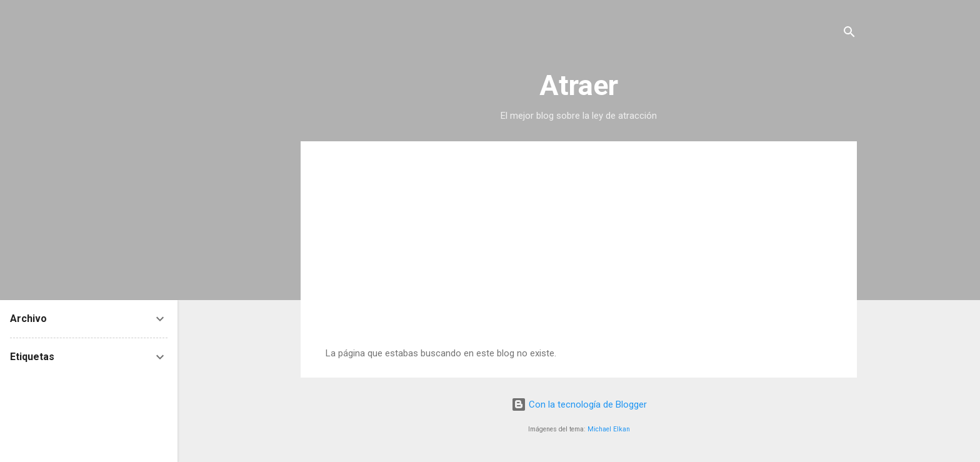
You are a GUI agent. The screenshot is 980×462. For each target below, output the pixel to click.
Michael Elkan (609, 429)
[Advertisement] (579, 254)
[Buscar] (849, 34)
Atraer (579, 85)
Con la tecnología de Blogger (579, 404)
